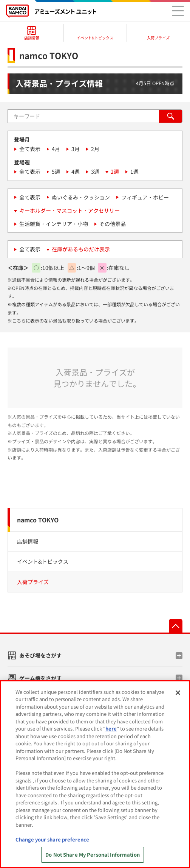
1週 (134, 171)
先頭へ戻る (176, 626)
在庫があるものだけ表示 (81, 249)
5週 (56, 171)
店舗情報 (28, 541)
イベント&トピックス (43, 561)
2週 (115, 171)
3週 (95, 171)
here (111, 729)
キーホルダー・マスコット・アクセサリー (70, 210)
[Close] (178, 693)
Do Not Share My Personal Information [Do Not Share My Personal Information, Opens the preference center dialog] (93, 855)
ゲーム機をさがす (40, 678)
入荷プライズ (33, 582)
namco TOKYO (38, 520)
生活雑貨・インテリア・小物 (54, 224)
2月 (95, 149)
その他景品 (113, 224)
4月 (56, 149)
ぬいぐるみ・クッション (81, 197)
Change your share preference (52, 839)
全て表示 (30, 149)
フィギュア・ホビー (145, 197)
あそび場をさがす (40, 655)
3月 (76, 149)
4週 (76, 171)
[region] (95, 774)
